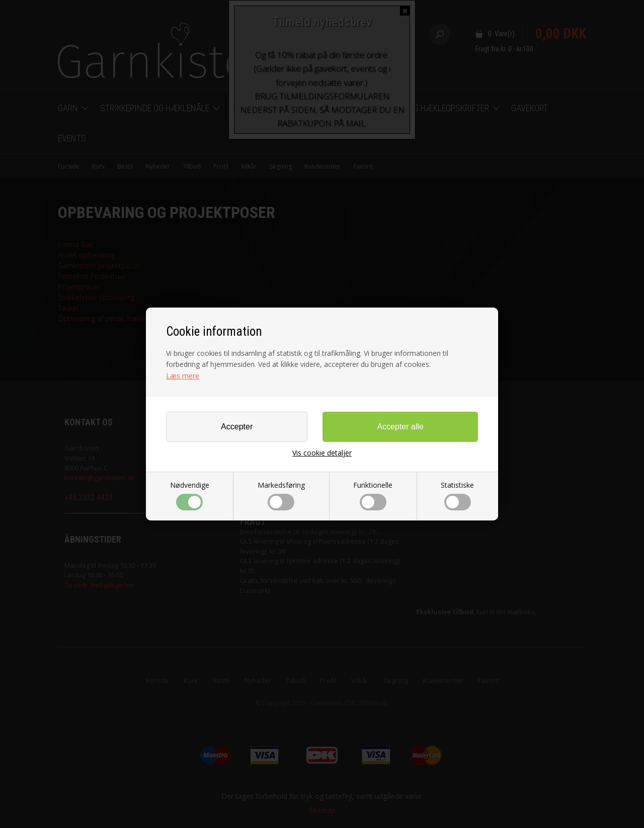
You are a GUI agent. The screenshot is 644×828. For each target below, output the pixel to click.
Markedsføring (281, 495)
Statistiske (457, 495)
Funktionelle (373, 495)
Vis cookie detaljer (322, 453)
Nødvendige (190, 495)
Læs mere (183, 376)
